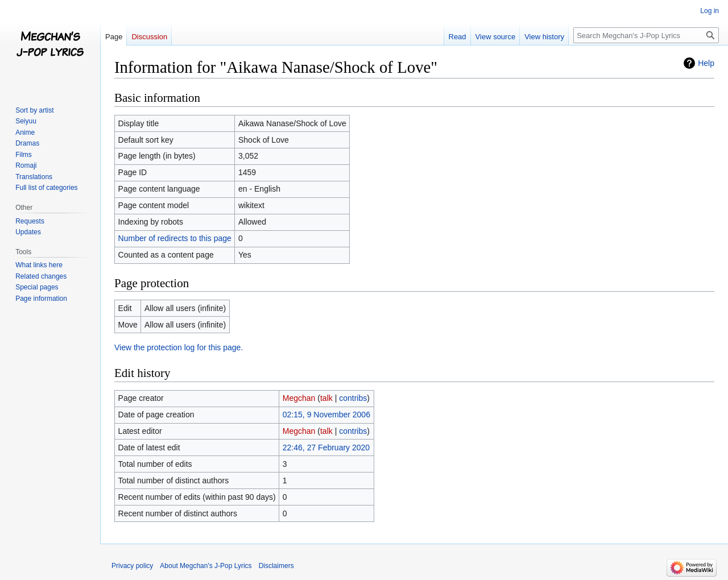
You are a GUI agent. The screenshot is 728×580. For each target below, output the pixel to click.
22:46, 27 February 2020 (326, 448)
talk (326, 398)
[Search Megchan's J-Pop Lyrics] (646, 35)
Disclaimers (276, 566)
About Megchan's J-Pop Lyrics (206, 566)
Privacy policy (132, 566)
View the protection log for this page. (179, 347)
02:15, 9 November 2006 (326, 415)
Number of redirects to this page (175, 238)
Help (706, 63)
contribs (353, 398)
